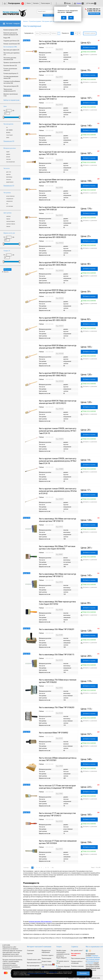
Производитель (8, 124)
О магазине (31, 951)
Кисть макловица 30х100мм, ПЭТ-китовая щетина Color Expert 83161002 (57, 548)
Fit (7, 128)
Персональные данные (78, 958)
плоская (9, 180)
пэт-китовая (10, 206)
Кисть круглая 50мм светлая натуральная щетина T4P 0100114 (57, 126)
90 (79, 33)
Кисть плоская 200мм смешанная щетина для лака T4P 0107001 (58, 759)
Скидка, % (7, 251)
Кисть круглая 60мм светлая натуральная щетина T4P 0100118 (57, 181)
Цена (5, 106)
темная (8, 227)
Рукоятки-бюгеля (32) (10, 66)
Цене (37, 33)
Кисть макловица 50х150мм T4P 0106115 (57, 655)
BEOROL (8, 133)
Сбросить (5, 272)
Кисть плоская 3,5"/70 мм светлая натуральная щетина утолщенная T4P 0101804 (57, 787)
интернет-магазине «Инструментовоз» (40, 922)
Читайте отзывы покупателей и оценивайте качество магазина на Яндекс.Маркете (63, 954)
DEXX (8, 138)
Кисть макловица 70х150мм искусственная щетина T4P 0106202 (58, 681)
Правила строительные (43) (12, 63)
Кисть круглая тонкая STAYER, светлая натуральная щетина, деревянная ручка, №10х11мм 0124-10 (58, 431)
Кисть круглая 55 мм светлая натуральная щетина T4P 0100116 (57, 153)
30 (72, 33)
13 (48, 868)
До (13, 111)
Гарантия (30, 954)
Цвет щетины (7, 213)
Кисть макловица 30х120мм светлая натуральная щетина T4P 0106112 (58, 575)
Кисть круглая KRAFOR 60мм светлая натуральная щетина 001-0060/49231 (58, 347)
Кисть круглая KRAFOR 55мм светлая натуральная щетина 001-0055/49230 (58, 319)
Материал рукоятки (10, 148)
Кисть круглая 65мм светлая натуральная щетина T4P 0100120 (57, 209)
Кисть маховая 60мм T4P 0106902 (54, 733)
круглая (8, 175)
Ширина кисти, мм (9, 233)
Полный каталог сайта (34, 960)
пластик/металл (11, 162)
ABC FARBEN (9, 130)
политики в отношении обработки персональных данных (93, 958)
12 (46, 868)
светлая (8, 216)
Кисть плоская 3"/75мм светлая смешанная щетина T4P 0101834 (58, 842)
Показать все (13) (9, 141)
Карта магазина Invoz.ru (34, 963)
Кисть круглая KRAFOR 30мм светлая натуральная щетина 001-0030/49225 (58, 236)
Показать (7, 269)
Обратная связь (94, 14)
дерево (8, 154)
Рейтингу (54, 33)
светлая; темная (11, 224)
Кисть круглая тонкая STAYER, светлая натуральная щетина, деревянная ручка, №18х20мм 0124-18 (58, 461)
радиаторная (10, 182)
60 (76, 33)
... (44, 868)
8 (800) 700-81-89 (94, 11)
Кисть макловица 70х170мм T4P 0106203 (57, 708)
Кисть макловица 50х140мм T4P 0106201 (57, 629)
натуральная (10, 199)
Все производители (33, 966)
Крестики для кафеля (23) (11, 50)
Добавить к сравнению (89, 55)
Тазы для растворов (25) (11, 86)
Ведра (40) (7, 38)
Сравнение (82, 978)
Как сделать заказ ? (77, 951)
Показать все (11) (9, 186)
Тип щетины (7, 193)
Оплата (29, 3)
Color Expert (9, 135)
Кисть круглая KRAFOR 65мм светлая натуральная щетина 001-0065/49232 (58, 374)
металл (8, 157)
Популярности (45, 33)
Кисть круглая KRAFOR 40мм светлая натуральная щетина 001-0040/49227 (58, 292)
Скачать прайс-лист (34, 969)
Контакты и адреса (47, 955)
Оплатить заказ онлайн (51, 15)
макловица (9, 177)
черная (8, 219)
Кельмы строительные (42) (12, 44)
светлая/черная (11, 221)
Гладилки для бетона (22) (11, 41)
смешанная (9, 201)
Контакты (36, 3)
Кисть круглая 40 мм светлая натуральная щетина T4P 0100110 (57, 70)
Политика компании (77, 966)
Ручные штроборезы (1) (11, 74)
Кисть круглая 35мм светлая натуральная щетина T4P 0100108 (57, 43)
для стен (9, 172)
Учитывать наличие (90, 33)
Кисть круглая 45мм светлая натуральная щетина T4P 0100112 (57, 98)
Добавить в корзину (89, 47)
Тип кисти (7, 169)
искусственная (10, 196)
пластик (8, 159)
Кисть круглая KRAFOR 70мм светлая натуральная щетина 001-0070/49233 (58, 402)
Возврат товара (46, 961)
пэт (7, 204)
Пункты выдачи (46, 3)
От (4, 111)
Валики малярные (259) (11, 30)
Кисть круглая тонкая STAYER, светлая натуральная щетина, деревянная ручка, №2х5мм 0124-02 (58, 491)
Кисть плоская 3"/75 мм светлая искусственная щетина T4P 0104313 (57, 815)
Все (53, 868)
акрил (8, 152)
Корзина (79, 3)
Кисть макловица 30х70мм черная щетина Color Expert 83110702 (58, 603)
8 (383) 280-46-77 (94, 9)
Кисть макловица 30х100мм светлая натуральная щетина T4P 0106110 (58, 520)
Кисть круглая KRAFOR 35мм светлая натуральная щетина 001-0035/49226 (58, 264)
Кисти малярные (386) (10, 47)
